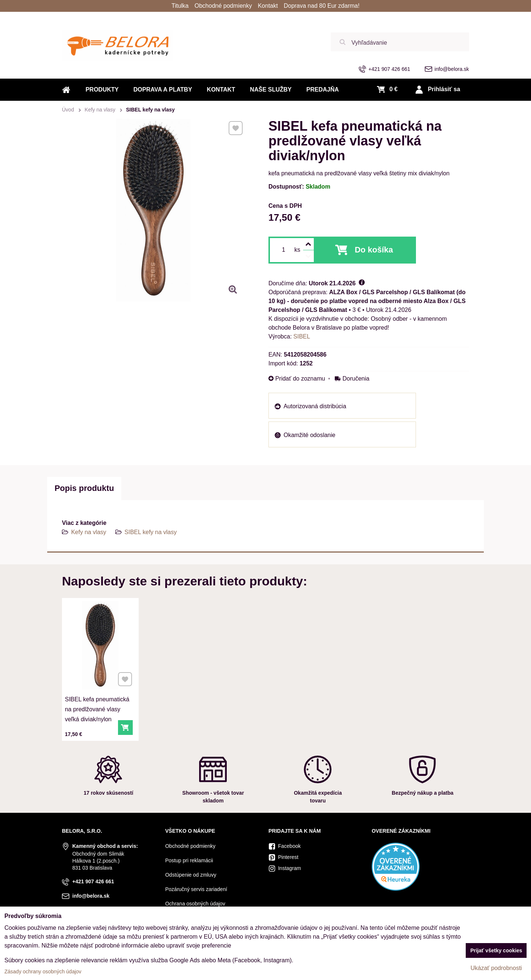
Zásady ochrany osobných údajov (43, 972)
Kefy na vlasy (89, 532)
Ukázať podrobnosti (496, 968)
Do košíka (374, 250)
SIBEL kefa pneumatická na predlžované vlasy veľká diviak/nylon (97, 706)
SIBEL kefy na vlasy (151, 532)
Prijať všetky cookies (496, 950)
